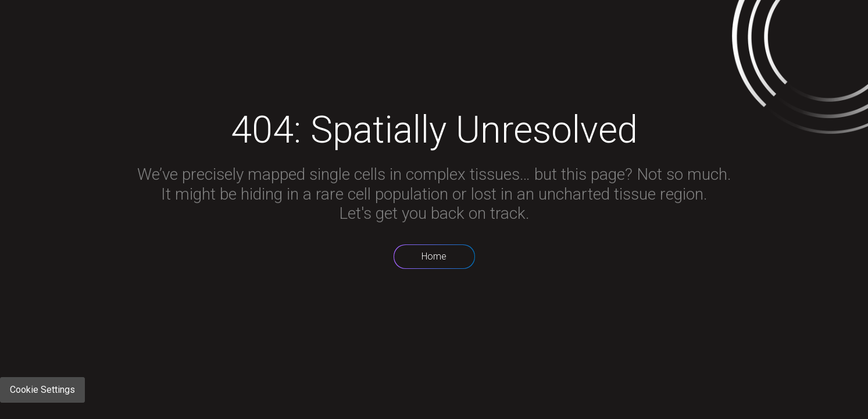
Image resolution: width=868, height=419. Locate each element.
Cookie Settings (42, 390)
